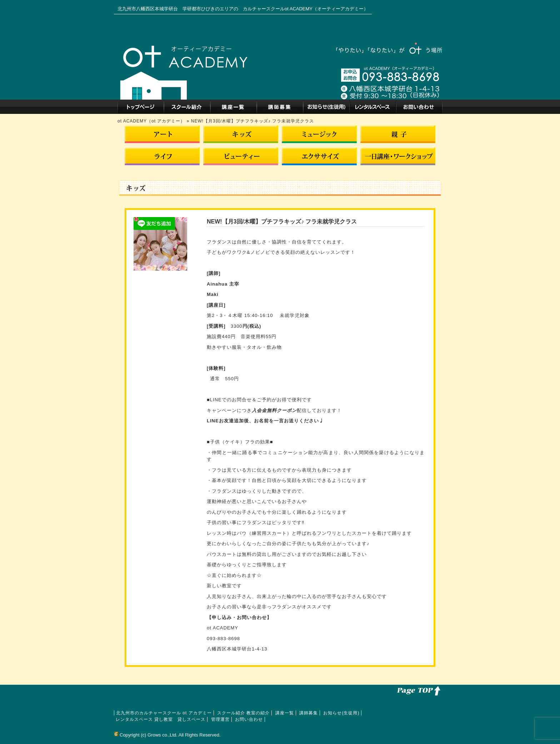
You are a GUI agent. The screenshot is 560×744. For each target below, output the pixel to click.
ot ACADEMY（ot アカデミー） (152, 121)
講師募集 (280, 107)
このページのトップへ (417, 690)
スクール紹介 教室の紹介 (187, 107)
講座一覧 (234, 107)
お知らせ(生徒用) (326, 107)
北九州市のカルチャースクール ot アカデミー (141, 107)
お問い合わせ (419, 107)
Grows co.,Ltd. (162, 735)
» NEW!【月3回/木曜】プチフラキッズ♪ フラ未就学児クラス (251, 121)
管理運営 (220, 719)
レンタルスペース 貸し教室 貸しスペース (373, 107)
